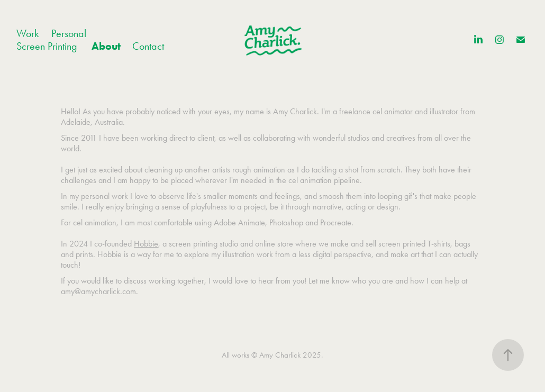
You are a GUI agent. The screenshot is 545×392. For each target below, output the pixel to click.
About (106, 46)
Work (28, 33)
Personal (69, 33)
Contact (148, 46)
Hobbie (146, 244)
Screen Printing (47, 46)
